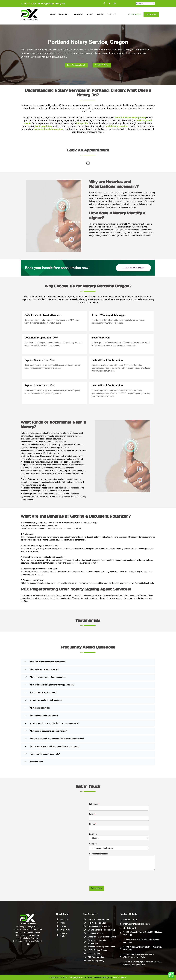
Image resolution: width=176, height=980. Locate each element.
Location (93, 834)
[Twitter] (110, 4)
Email (92, 814)
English (140, 4)
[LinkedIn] (115, 4)
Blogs (90, 15)
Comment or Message (99, 854)
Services (63, 15)
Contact (114, 15)
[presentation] (107, 882)
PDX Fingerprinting (75, 977)
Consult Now (97, 888)
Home (51, 15)
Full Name (94, 804)
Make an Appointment (133, 268)
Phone (93, 824)
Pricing (101, 15)
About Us (78, 15)
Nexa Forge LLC (120, 977)
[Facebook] (104, 4)
